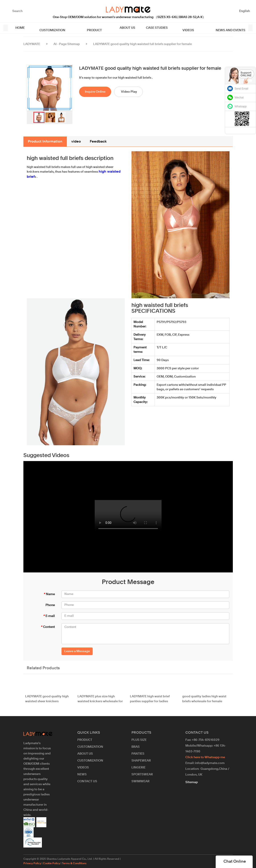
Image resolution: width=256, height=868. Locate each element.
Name (49, 594)
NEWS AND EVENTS (203, 28)
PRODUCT (83, 28)
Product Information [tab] (45, 142)
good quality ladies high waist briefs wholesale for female (204, 702)
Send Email (241, 89)
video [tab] (76, 142)
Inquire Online (95, 92)
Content (48, 627)
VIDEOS (168, 28)
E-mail (49, 616)
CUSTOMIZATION (48, 28)
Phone (50, 605)
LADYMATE (32, 44)
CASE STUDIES (141, 28)
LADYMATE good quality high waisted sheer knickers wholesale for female (47, 702)
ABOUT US (112, 28)
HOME (20, 28)
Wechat (239, 98)
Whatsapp (241, 106)
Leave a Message (77, 651)
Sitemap (192, 782)
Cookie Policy (51, 864)
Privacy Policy (32, 864)
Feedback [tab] (98, 142)
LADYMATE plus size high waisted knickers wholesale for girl (100, 702)
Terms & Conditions (74, 864)
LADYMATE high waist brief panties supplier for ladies (150, 702)
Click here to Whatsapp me (205, 757)
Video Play (129, 92)
